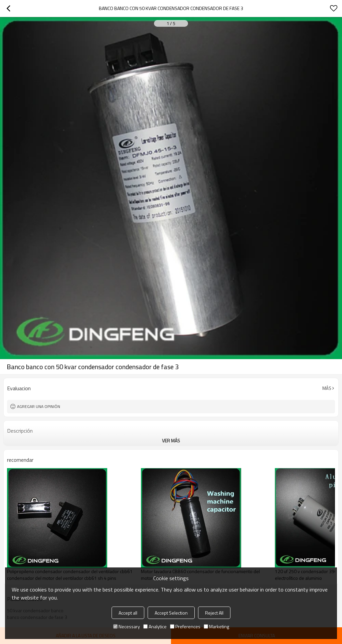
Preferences (185, 626)
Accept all (128, 613)
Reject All (214, 613)
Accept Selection (171, 613)
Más (327, 388)
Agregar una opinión (39, 406)
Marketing (216, 626)
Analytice (155, 626)
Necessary (127, 626)
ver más (171, 441)
